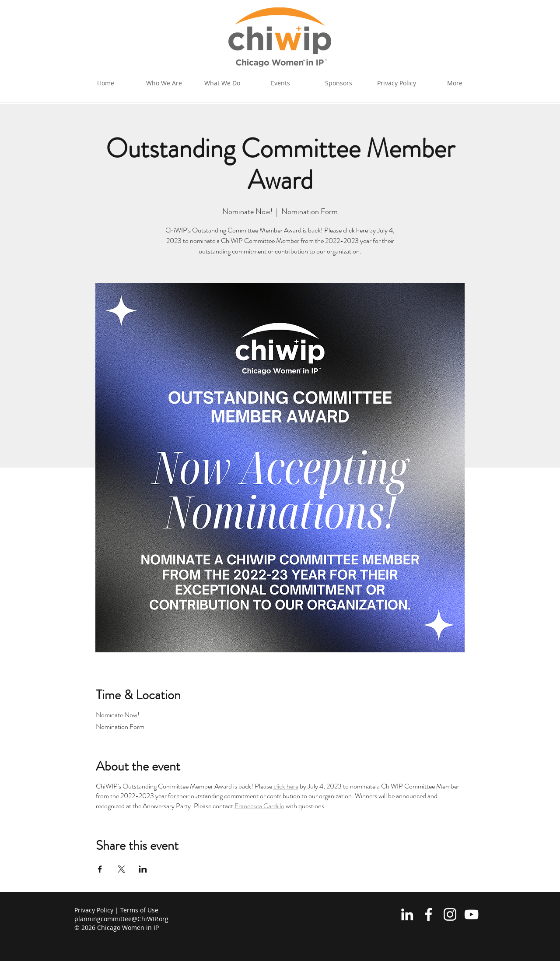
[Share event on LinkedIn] (143, 869)
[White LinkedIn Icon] (407, 914)
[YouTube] (471, 914)
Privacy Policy (94, 910)
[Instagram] (450, 914)
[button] (222, 83)
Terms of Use (139, 910)
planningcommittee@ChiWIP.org (121, 919)
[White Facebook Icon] (429, 914)
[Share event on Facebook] (100, 869)
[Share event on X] (121, 869)
